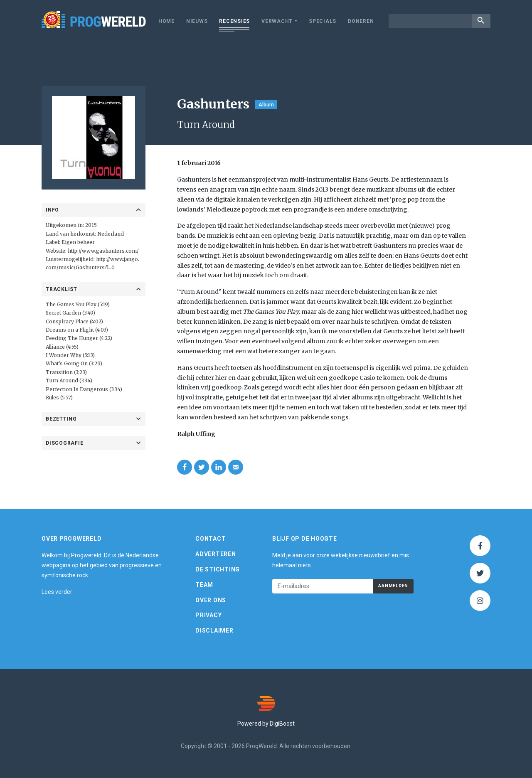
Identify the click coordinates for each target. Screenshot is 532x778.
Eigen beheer (78, 242)
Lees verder (57, 592)
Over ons (211, 600)
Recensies (234, 21)
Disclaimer (214, 630)
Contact (211, 539)
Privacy (208, 615)
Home (166, 21)
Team (204, 585)
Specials (323, 21)
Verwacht (277, 21)
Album (266, 105)
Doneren (361, 21)
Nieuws (197, 21)
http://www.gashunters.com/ (103, 251)
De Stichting (218, 569)
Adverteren (216, 554)
